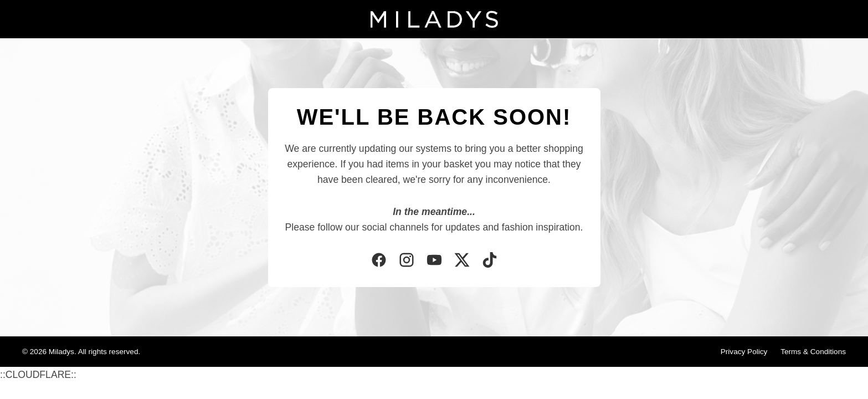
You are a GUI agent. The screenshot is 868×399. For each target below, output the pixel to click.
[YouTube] (434, 261)
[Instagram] (407, 261)
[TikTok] (490, 261)
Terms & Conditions (813, 352)
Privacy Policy (744, 352)
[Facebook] (379, 261)
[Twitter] (462, 261)
